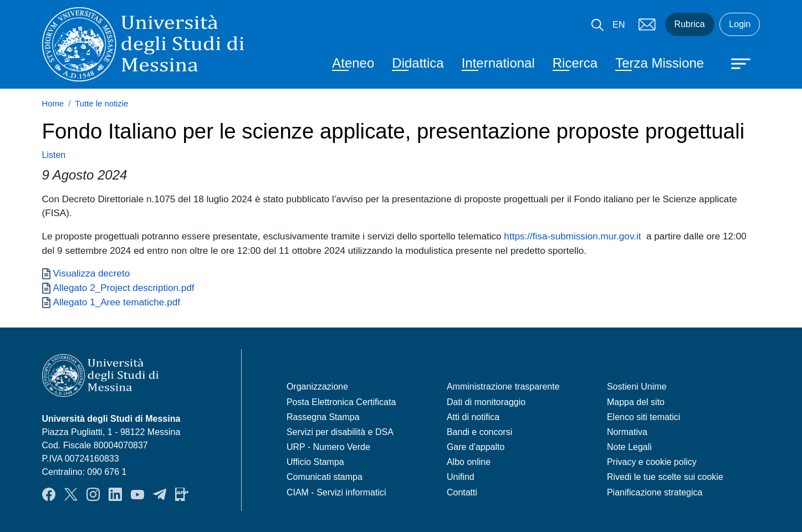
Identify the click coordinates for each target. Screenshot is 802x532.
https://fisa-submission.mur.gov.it (572, 236)
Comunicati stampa (325, 477)
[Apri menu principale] (735, 63)
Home (53, 104)
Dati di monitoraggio (486, 402)
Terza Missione (660, 63)
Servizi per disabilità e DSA (340, 432)
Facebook (49, 494)
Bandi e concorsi (479, 432)
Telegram (160, 494)
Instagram (93, 494)
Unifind (461, 477)
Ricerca (575, 63)
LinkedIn (115, 494)
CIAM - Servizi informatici (336, 492)
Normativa (627, 432)
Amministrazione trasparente (503, 387)
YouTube (137, 494)
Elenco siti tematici (644, 417)
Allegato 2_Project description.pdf (124, 288)
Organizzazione (317, 387)
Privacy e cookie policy (652, 462)
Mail (647, 24)
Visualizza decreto (92, 273)
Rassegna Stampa (323, 417)
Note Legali (629, 447)
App (182, 494)
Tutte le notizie (101, 104)
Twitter (71, 494)
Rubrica (690, 24)
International (498, 63)
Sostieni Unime (637, 387)
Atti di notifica (473, 417)
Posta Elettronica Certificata (341, 402)
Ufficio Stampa (315, 462)
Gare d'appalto (476, 447)
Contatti (462, 492)
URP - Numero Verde (328, 447)
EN (619, 25)
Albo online (469, 462)
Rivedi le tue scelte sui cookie (665, 477)
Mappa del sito (636, 402)
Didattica (418, 63)
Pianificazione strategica (655, 492)
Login (740, 24)
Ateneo (353, 63)
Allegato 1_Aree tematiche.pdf (117, 302)
